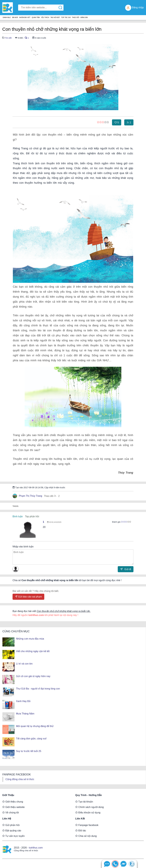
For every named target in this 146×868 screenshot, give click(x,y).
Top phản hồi (32, 516)
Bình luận (18, 516)
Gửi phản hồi (11, 825)
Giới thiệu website (13, 807)
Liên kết (80, 819)
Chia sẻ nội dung (86, 836)
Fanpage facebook (87, 825)
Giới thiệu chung (13, 802)
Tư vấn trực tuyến (13, 836)
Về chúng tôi (11, 812)
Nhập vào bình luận (23, 547)
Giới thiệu (8, 795)
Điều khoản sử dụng (88, 812)
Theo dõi (52, 496)
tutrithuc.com (36, 848)
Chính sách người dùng (89, 807)
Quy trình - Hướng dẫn (89, 795)
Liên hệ (7, 819)
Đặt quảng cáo (12, 830)
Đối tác (81, 830)
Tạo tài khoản (84, 802)
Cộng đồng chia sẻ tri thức (20, 779)
